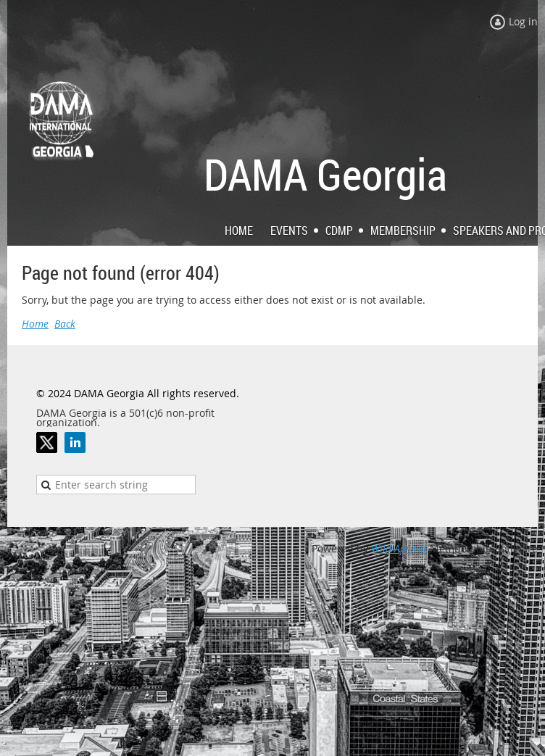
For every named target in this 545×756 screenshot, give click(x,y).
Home (35, 324)
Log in (523, 21)
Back (65, 324)
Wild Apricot (399, 548)
